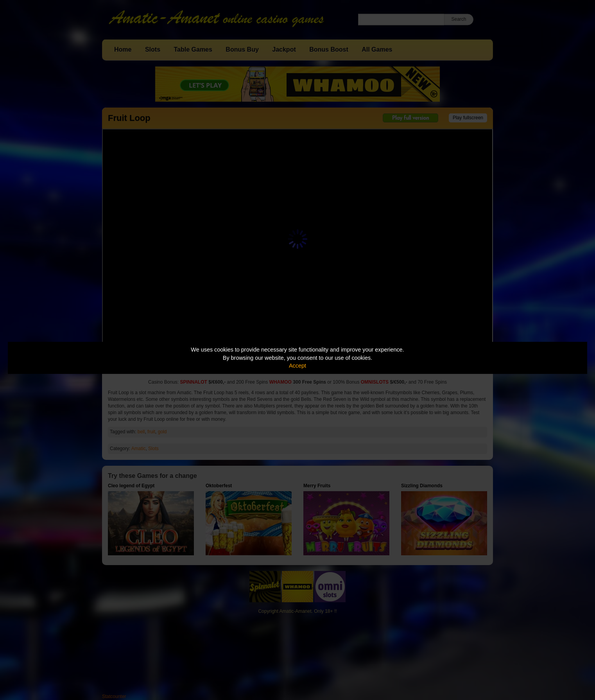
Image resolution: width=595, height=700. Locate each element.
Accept (297, 366)
